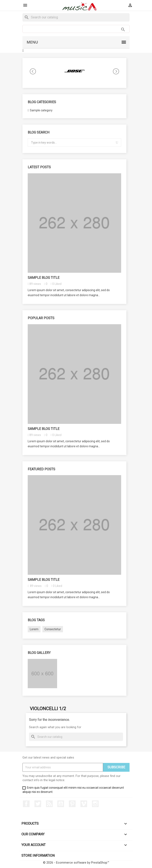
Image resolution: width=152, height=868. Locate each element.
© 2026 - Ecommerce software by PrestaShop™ (76, 863)
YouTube (61, 804)
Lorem (34, 629)
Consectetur (53, 629)
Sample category (41, 110)
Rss (49, 804)
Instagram (95, 804)
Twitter (38, 804)
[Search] (76, 17)
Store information (38, 856)
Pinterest (72, 804)
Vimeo (84, 804)
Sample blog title (44, 278)
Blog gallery (39, 653)
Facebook (26, 804)
